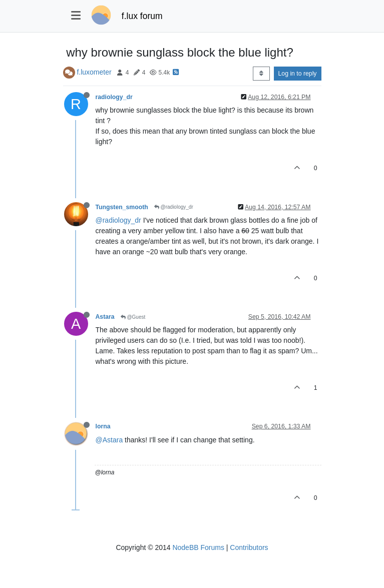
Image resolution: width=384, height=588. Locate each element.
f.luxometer (94, 72)
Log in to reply (298, 74)
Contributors (249, 547)
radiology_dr (114, 97)
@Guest (133, 317)
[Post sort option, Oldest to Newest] (261, 74)
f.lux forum (142, 16)
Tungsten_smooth (122, 207)
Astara (105, 317)
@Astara (109, 440)
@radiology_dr (174, 207)
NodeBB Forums (198, 547)
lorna (103, 426)
